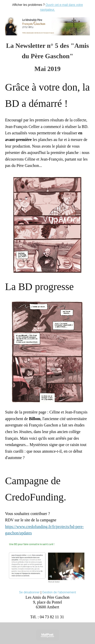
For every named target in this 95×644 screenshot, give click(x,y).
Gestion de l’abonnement (59, 592)
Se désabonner (29, 592)
